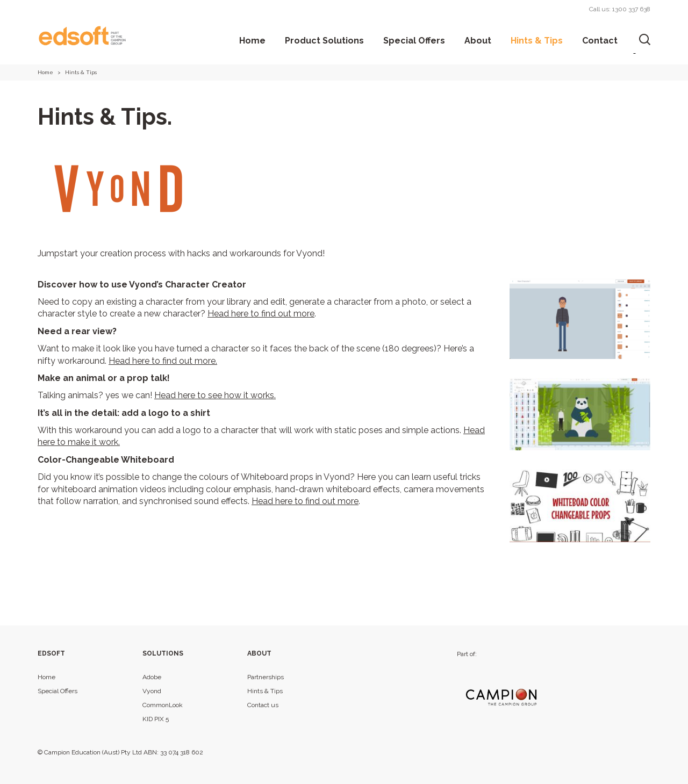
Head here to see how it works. (215, 395)
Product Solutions (324, 41)
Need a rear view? (77, 331)
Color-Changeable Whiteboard (106, 460)
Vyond (152, 691)
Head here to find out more (261, 314)
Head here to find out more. (163, 361)
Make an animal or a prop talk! (104, 378)
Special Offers (414, 41)
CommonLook (163, 705)
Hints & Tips (537, 41)
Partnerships (266, 677)
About (478, 41)
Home (252, 41)
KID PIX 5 (156, 719)
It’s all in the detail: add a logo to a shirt (124, 413)
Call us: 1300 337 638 (620, 9)
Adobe (152, 677)
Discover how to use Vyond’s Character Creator (142, 285)
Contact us (263, 705)
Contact (600, 41)
